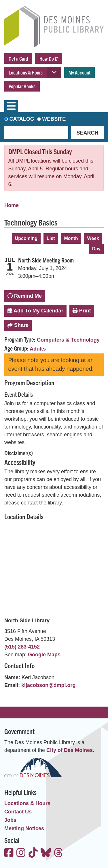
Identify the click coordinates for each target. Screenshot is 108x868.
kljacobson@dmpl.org (49, 685)
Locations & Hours (26, 72)
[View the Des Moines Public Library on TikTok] (33, 853)
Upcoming (26, 238)
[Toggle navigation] (11, 106)
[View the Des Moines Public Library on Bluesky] (46, 853)
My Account (79, 72)
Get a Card (18, 58)
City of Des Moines (70, 750)
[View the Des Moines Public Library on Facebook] (9, 853)
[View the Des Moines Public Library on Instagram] (21, 853)
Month (71, 238)
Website (54, 119)
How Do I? (49, 58)
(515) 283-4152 (22, 647)
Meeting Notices (24, 828)
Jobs (10, 820)
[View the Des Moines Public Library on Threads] (58, 853)
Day (96, 249)
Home (12, 205)
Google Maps (44, 655)
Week (93, 238)
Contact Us (18, 812)
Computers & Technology (68, 340)
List (51, 238)
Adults (38, 349)
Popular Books (22, 86)
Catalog (22, 119)
